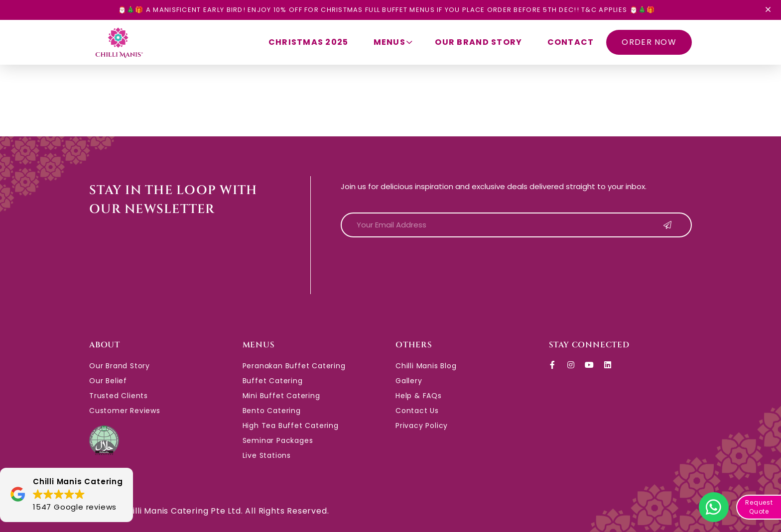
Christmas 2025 (309, 42)
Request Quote (759, 507)
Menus (394, 42)
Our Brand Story (478, 42)
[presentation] (416, 265)
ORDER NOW (649, 42)
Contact (571, 42)
